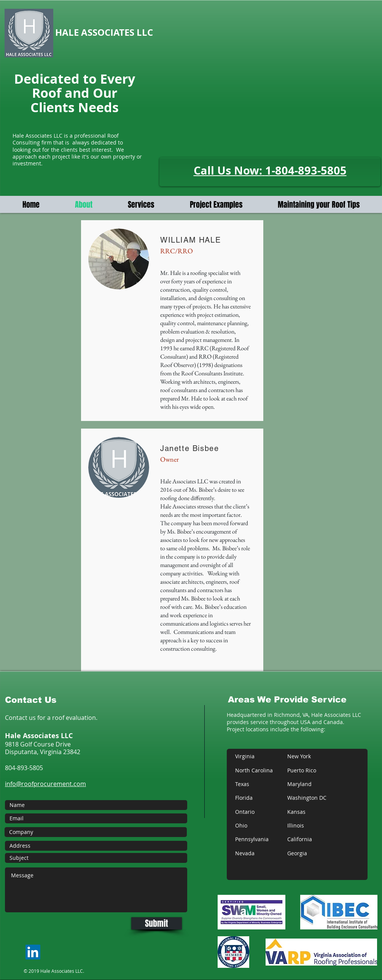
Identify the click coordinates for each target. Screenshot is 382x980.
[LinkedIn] (33, 952)
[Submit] (157, 923)
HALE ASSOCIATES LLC (105, 32)
